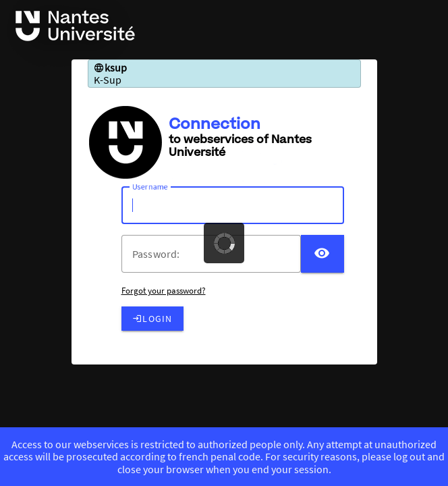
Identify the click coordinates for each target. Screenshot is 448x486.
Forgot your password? (164, 291)
